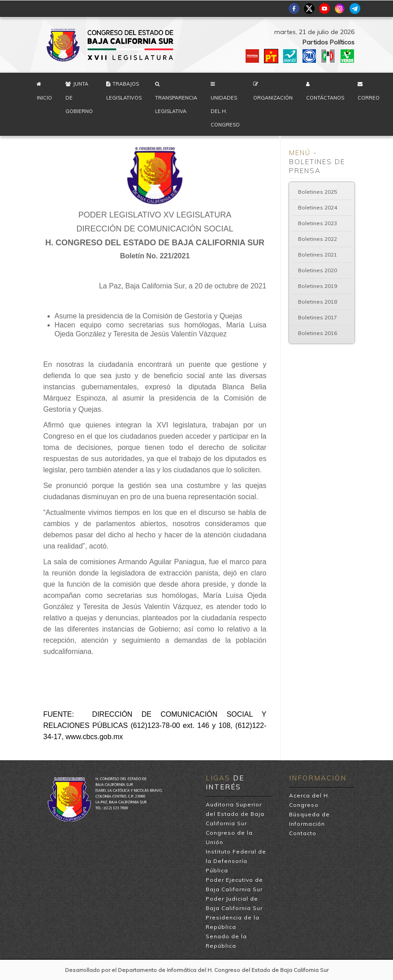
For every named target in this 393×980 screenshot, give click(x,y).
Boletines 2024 (317, 207)
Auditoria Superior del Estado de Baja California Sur (235, 814)
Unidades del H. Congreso (225, 111)
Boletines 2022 (317, 239)
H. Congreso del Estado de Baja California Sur (111, 45)
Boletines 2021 (317, 255)
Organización (273, 98)
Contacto (303, 833)
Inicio (44, 98)
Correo (369, 98)
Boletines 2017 (317, 317)
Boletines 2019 (317, 286)
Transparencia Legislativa (176, 105)
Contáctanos (325, 98)
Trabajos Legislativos (124, 91)
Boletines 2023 (317, 223)
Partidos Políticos (328, 42)
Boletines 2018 (317, 302)
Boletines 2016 (317, 333)
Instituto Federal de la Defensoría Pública (236, 861)
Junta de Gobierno (79, 98)
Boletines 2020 (317, 270)
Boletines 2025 (317, 192)
